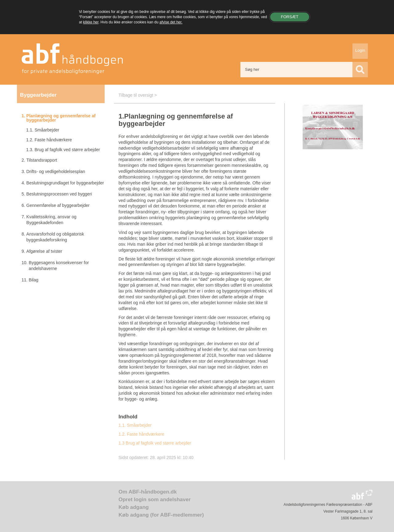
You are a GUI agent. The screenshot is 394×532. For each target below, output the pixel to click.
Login (360, 50)
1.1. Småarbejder (135, 425)
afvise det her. (171, 22)
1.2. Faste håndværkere (141, 434)
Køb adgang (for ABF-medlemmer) (161, 515)
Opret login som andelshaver (155, 500)
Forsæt (289, 16)
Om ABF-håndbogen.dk (148, 492)
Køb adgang (134, 507)
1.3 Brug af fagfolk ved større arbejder (155, 443)
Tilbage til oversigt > (138, 95)
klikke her (91, 22)
